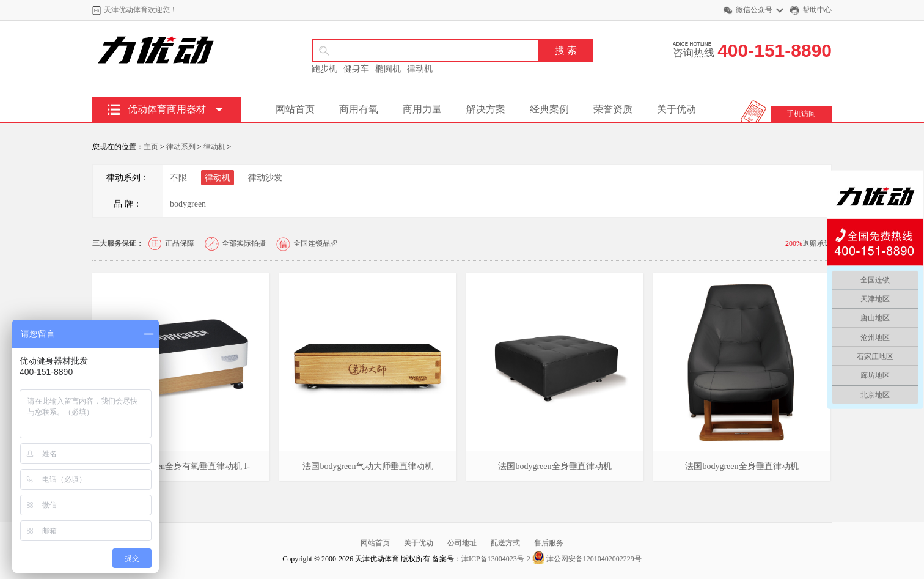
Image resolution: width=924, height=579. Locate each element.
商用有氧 (359, 109)
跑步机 (324, 69)
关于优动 (676, 109)
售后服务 (549, 543)
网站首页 (295, 109)
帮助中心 (817, 10)
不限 (178, 178)
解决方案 (486, 109)
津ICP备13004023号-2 (497, 559)
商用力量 (422, 109)
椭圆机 (388, 69)
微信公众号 (754, 10)
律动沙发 (265, 178)
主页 (151, 147)
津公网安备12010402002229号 (587, 559)
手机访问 (801, 114)
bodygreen (188, 204)
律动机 (420, 69)
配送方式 (505, 543)
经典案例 (549, 109)
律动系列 (181, 147)
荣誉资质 (613, 109)
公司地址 (462, 543)
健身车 (356, 69)
